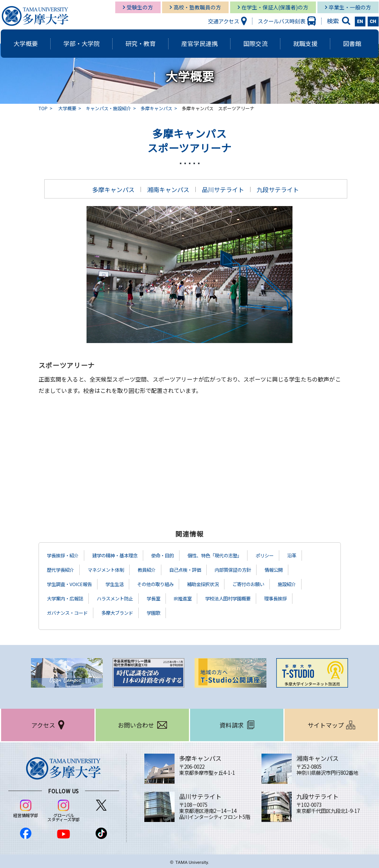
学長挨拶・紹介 (65, 555)
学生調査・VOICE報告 (73, 583)
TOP (43, 108)
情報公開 (300, 569)
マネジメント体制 (113, 569)
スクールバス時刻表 (282, 21)
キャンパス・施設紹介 (108, 108)
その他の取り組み (168, 583)
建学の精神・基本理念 (124, 555)
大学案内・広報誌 (68, 598)
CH (373, 22)
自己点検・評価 (201, 569)
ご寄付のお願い (272, 583)
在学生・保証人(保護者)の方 (275, 7)
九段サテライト (278, 189)
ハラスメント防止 (124, 598)
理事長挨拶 (302, 598)
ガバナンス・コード (71, 612)
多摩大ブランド (127, 612)
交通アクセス (224, 21)
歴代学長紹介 (63, 569)
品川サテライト (223, 189)
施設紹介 (315, 583)
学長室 (167, 598)
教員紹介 (159, 569)
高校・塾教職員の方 (197, 7)
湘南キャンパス (168, 189)
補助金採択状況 (221, 583)
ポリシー (292, 555)
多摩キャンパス (156, 108)
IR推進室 (199, 598)
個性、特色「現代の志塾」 (236, 555)
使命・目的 (177, 555)
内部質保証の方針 (255, 569)
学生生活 (123, 583)
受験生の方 (140, 7)
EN (360, 22)
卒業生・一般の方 (350, 7)
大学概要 (67, 108)
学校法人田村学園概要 (249, 598)
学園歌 (167, 612)
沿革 (321, 555)
